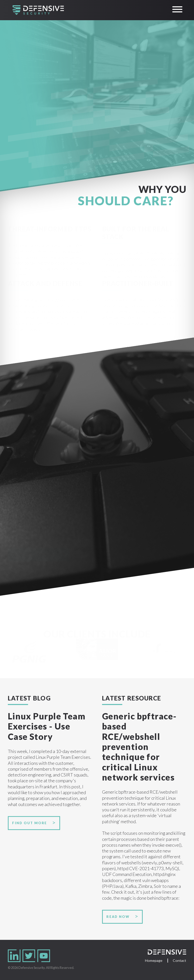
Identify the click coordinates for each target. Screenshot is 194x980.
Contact (179, 960)
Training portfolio (35, 555)
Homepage (154, 960)
